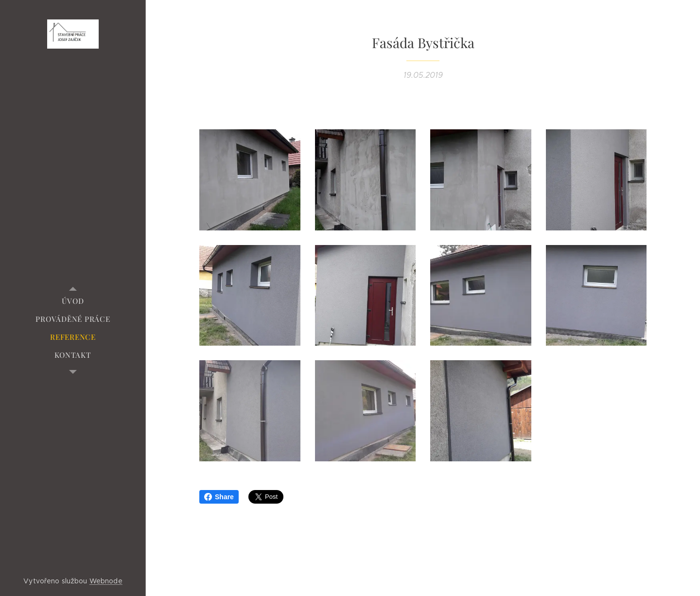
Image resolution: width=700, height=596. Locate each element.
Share (219, 497)
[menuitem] (73, 301)
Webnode (106, 581)
